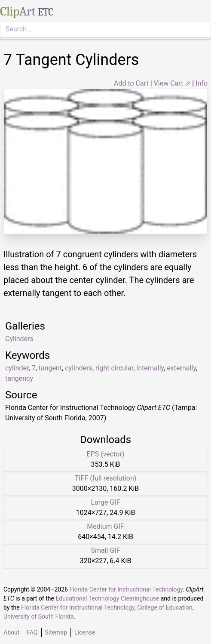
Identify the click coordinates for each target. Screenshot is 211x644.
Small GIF (105, 550)
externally (181, 368)
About (11, 632)
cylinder (17, 368)
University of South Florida (38, 616)
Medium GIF (105, 526)
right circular (114, 368)
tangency (19, 378)
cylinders (79, 368)
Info (202, 83)
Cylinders (19, 339)
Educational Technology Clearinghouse (107, 598)
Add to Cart (131, 83)
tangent (50, 368)
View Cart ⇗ (172, 83)
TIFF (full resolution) (106, 478)
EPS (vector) (106, 454)
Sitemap (56, 632)
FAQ (32, 632)
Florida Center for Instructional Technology (126, 589)
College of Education (165, 607)
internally (150, 368)
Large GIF (105, 502)
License (85, 632)
